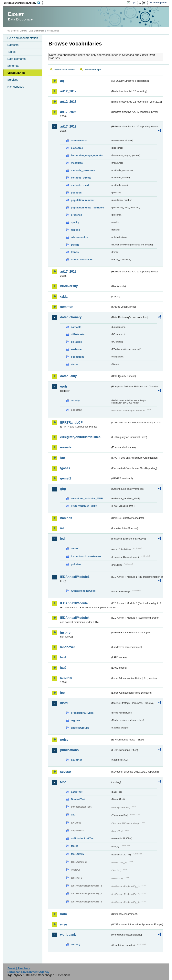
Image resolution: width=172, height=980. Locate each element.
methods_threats (81, 178)
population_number (83, 200)
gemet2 (66, 478)
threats (75, 245)
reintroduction (79, 237)
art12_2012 (68, 91)
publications (69, 750)
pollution (76, 193)
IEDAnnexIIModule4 (75, 618)
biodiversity (69, 286)
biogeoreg (77, 148)
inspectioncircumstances (86, 556)
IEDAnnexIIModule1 (75, 577)
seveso (65, 772)
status (75, 364)
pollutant (76, 564)
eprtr (64, 386)
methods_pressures (83, 170)
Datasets (13, 45)
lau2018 (66, 678)
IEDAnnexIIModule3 (75, 603)
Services (13, 80)
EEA (23, 3)
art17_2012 (68, 126)
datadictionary (71, 317)
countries (77, 760)
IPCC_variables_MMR (84, 506)
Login (133, 3)
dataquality (68, 376)
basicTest (77, 792)
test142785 (77, 854)
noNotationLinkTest (83, 838)
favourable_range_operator (87, 155)
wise (64, 924)
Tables (11, 52)
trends (75, 252)
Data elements (16, 59)
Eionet (23, 31)
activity (75, 400)
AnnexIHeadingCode (83, 591)
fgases (65, 468)
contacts (76, 327)
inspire (65, 633)
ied (62, 539)
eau (73, 815)
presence (76, 215)
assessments (79, 140)
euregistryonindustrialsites (80, 437)
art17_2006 (68, 112)
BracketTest (78, 799)
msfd (64, 703)
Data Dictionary (37, 31)
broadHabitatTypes (82, 713)
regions (75, 720)
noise (64, 740)
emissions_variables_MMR (87, 498)
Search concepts (93, 69)
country (75, 944)
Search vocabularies (64, 69)
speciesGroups (80, 728)
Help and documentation (23, 38)
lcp (62, 693)
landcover (68, 647)
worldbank (68, 935)
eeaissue (76, 349)
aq (62, 81)
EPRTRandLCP (71, 422)
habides (66, 518)
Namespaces (16, 87)
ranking (75, 230)
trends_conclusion (82, 260)
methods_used (80, 185)
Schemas (13, 66)
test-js (75, 846)
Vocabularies (16, 73)
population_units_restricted (87, 208)
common (67, 307)
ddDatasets (78, 334)
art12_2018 (68, 102)
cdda (64, 297)
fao (62, 458)
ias (62, 528)
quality (75, 222)
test (63, 782)
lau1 (63, 657)
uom (63, 914)
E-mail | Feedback (19, 968)
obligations (78, 357)
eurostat (66, 447)
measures (77, 163)
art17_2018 (68, 272)
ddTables (76, 342)
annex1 (75, 548)
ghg (63, 489)
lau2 (63, 668)
